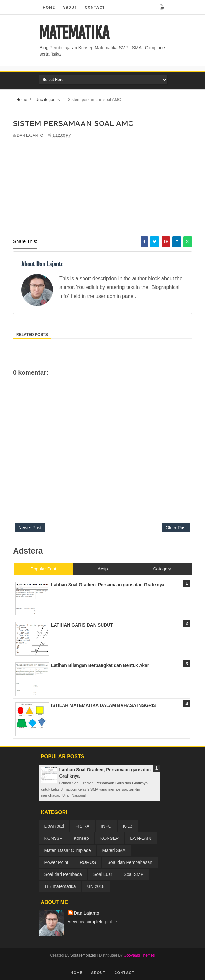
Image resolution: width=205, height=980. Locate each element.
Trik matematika (60, 886)
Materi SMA (114, 850)
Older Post (176, 528)
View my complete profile (92, 922)
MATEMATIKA (74, 33)
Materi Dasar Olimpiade (68, 850)
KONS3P (53, 838)
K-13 (128, 826)
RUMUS (88, 862)
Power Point (56, 862)
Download (54, 826)
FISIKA (83, 826)
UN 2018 (96, 886)
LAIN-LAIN (141, 838)
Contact (95, 7)
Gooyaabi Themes (139, 955)
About (70, 7)
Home (49, 7)
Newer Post (30, 528)
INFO (106, 826)
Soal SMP (134, 874)
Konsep (81, 838)
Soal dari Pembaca (63, 874)
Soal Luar (103, 874)
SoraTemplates (83, 955)
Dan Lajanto (87, 913)
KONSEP (109, 838)
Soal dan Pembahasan (130, 862)
